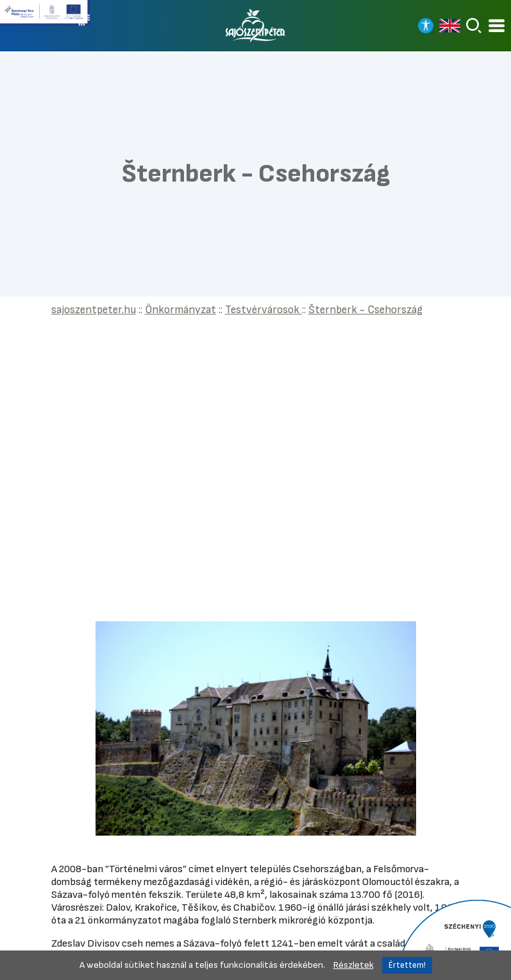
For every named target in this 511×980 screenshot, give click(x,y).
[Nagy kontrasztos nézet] (426, 26)
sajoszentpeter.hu (94, 310)
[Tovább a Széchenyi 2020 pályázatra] (453, 939)
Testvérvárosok (264, 310)
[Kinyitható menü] (497, 26)
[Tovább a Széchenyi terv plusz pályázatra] (45, 18)
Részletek (354, 965)
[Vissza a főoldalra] (256, 26)
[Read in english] (450, 26)
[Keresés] (474, 26)
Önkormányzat (180, 310)
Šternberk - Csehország (365, 310)
